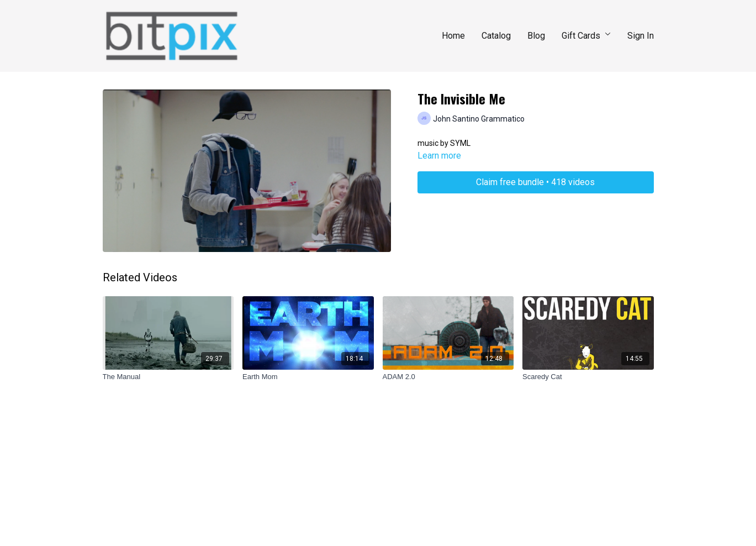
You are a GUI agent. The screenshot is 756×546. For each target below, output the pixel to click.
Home (453, 36)
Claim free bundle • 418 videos (535, 182)
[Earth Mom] (308, 377)
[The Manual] (168, 377)
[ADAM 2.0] (448, 377)
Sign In (641, 36)
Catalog (496, 36)
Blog (536, 36)
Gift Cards (586, 36)
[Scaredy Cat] (588, 377)
